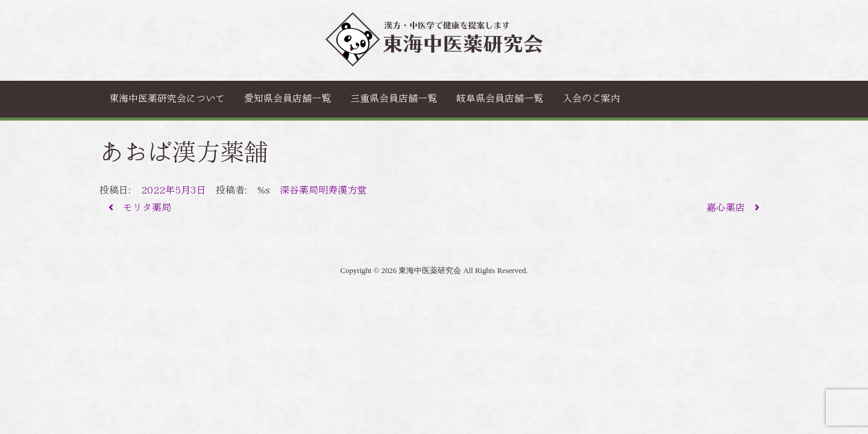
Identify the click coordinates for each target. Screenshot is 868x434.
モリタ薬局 (140, 208)
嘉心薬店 (733, 208)
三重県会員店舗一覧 (394, 99)
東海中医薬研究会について (167, 99)
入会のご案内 (591, 99)
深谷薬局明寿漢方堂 (323, 190)
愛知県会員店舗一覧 (288, 99)
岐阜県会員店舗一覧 (500, 99)
